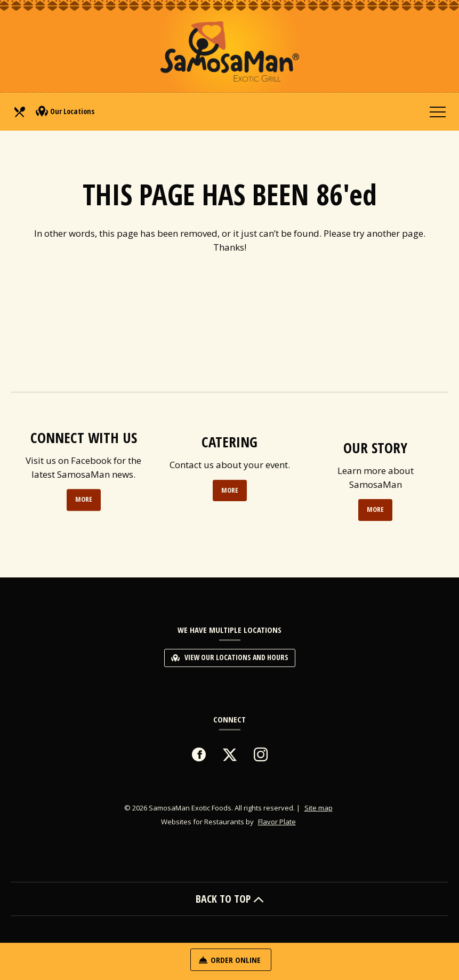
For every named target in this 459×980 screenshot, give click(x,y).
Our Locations (65, 111)
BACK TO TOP (230, 899)
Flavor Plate (277, 822)
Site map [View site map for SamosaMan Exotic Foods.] (319, 808)
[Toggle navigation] (438, 111)
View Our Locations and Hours (230, 657)
